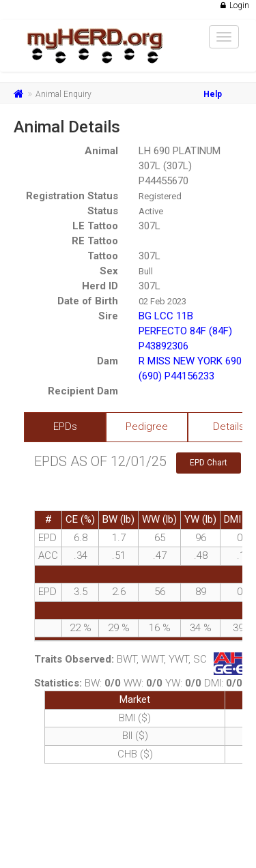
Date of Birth (88, 301)
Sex (109, 271)
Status (103, 211)
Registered (160, 196)
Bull (146, 271)
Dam (108, 361)
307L (150, 226)
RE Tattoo (95, 241)
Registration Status (72, 196)
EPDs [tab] (65, 426)
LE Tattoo (95, 226)
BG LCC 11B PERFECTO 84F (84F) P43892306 (185, 331)
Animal (101, 151)
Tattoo (103, 256)
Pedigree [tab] (147, 426)
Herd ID (100, 286)
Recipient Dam (83, 391)
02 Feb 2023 (162, 301)
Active (151, 211)
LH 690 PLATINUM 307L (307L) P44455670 (180, 166)
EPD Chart (209, 463)
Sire (108, 316)
